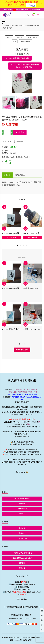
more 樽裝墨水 (22, 350)
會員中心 (22, 533)
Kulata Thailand (32, 37)
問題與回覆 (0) (20, 175)
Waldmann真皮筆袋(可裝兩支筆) (17, 58)
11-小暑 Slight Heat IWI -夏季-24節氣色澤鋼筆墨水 (33, 288)
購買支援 (22, 568)
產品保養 (22, 504)
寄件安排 (22, 528)
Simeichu (19, 37)
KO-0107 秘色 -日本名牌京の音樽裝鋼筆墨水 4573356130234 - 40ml (11, 329)
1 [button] (18, 246)
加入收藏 (8, 142)
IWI (15, 41)
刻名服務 (8, 422)
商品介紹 (7, 175)
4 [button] (26, 246)
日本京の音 (10, 157)
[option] (8, 103)
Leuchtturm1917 (26, 41)
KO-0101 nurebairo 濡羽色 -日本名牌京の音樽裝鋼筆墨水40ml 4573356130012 (11, 233)
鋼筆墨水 (19, 157)
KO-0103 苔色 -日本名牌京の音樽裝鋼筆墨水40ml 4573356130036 (25, 66)
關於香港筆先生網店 (22, 498)
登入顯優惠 (22, 49)
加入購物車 (20, 132)
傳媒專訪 (22, 514)
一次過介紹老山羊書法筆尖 (22, 553)
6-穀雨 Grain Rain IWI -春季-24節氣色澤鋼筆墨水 (33, 329)
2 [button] (21, 246)
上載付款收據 (22, 538)
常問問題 (22, 563)
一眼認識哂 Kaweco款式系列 (22, 558)
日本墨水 (27, 157)
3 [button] (23, 246)
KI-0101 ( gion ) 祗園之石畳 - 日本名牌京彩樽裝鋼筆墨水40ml (33, 233)
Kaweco (9, 37)
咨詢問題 (19, 142)
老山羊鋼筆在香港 (22, 509)
